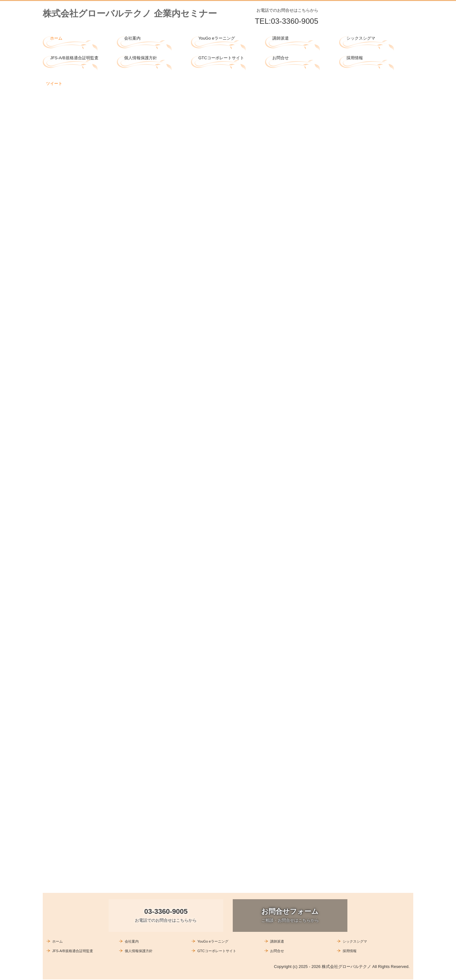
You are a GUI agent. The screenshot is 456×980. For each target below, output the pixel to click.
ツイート (54, 83)
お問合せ (281, 58)
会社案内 (132, 38)
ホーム (56, 38)
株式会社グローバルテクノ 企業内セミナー (130, 13)
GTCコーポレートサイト (221, 58)
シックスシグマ (361, 38)
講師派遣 (281, 38)
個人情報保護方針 (141, 58)
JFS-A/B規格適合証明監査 (74, 58)
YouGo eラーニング (216, 38)
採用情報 (355, 58)
